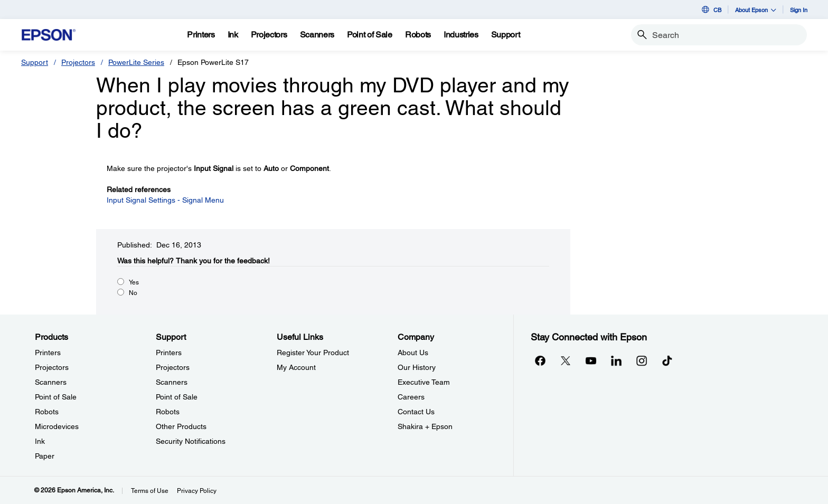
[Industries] (461, 35)
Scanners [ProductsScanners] (51, 382)
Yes (134, 282)
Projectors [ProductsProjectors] (52, 367)
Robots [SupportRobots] (168, 412)
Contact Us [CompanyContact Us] (416, 412)
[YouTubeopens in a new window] (591, 360)
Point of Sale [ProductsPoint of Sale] (56, 397)
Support (35, 62)
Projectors (78, 62)
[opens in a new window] (667, 360)
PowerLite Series (136, 62)
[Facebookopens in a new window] (540, 360)
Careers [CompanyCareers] (411, 397)
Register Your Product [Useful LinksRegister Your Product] (313, 353)
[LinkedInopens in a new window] (616, 360)
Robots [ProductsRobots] (47, 412)
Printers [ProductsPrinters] (48, 353)
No (133, 293)
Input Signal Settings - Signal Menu (165, 200)
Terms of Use (150, 491)
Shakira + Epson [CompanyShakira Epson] (425, 426)
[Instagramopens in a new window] (642, 360)
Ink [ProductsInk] (40, 441)
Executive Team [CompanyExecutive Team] (424, 382)
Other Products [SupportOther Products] (181, 426)
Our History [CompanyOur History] (417, 367)
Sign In (799, 10)
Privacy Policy (197, 491)
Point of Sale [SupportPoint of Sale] (177, 397)
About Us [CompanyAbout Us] (413, 353)
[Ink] (233, 35)
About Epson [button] (756, 10)
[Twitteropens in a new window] (566, 360)
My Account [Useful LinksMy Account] (296, 367)
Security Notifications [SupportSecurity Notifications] (191, 441)
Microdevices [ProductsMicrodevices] (57, 426)
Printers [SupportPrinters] (169, 353)
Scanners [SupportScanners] (172, 382)
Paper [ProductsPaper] (45, 456)
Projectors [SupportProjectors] (173, 367)
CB (711, 9)
